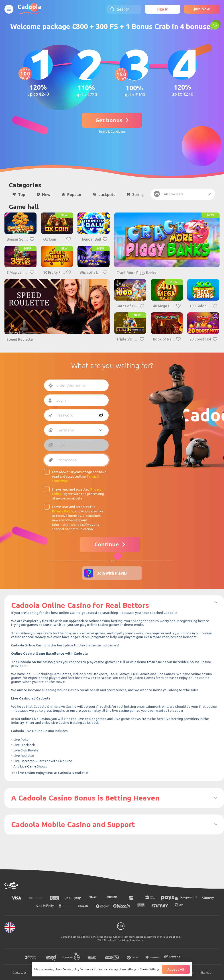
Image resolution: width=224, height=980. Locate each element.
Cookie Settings (150, 969)
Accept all (176, 969)
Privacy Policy (62, 511)
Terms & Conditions (112, 132)
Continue (107, 544)
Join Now (202, 9)
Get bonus (109, 120)
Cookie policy (71, 969)
